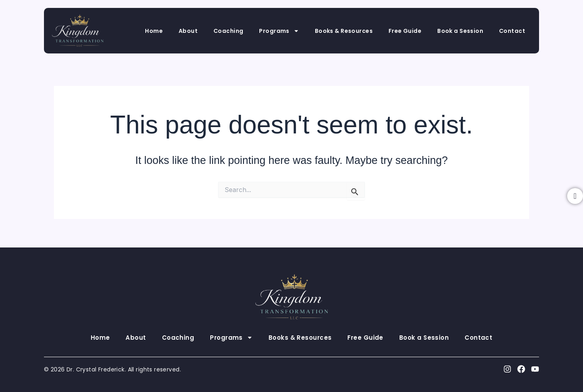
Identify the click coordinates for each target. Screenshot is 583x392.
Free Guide (405, 31)
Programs (279, 31)
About (188, 31)
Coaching (228, 31)
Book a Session (460, 31)
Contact (512, 31)
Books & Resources (344, 31)
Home (154, 31)
